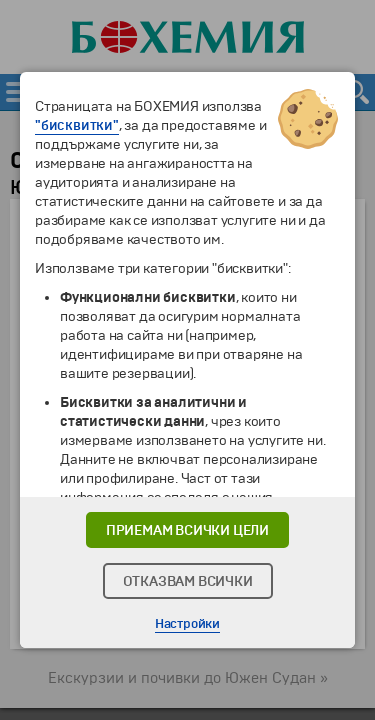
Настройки (187, 624)
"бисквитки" (77, 125)
